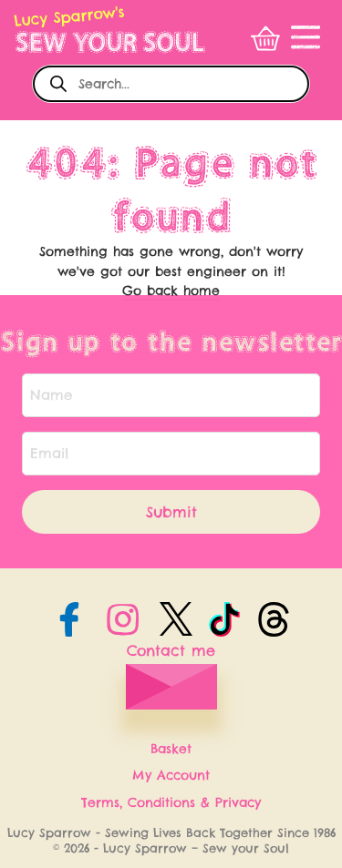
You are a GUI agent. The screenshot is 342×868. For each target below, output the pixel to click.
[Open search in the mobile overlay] (171, 84)
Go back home (171, 291)
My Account (171, 775)
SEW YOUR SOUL (109, 42)
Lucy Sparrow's (69, 16)
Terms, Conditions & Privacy (171, 802)
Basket (171, 749)
